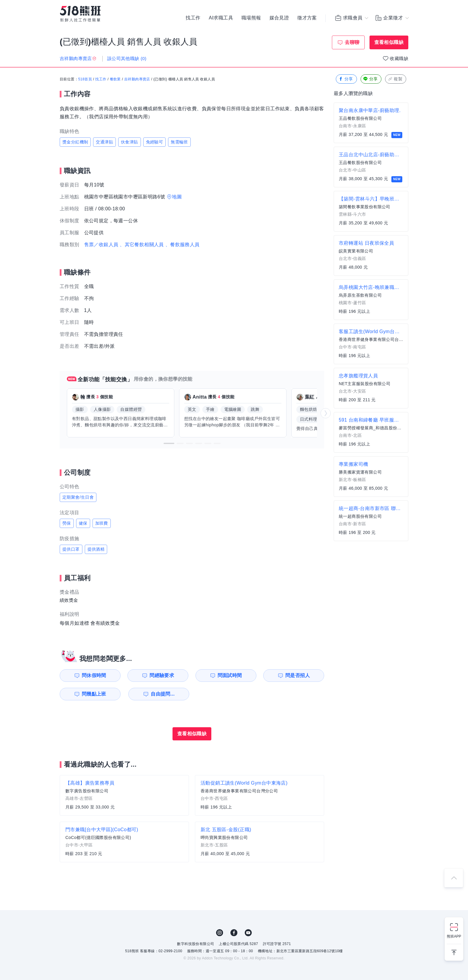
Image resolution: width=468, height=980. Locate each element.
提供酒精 (96, 549)
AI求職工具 (221, 18)
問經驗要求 (162, 675)
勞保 (67, 523)
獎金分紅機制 (75, 142)
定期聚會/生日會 (78, 497)
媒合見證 (279, 18)
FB (234, 933)
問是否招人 (298, 675)
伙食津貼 (130, 142)
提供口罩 (71, 549)
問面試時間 (230, 675)
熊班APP (454, 936)
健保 (83, 523)
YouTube (248, 933)
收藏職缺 (399, 58)
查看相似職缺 (389, 42)
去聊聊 (352, 42)
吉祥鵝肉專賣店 (137, 79)
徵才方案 (307, 18)
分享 (346, 79)
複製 (395, 79)
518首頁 (85, 79)
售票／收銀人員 (101, 245)
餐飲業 (115, 79)
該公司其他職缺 (127, 58)
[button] (169, 443)
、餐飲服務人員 (183, 245)
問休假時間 (94, 675)
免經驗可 (155, 142)
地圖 (177, 197)
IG (220, 933)
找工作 (193, 18)
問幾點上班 (94, 694)
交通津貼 (104, 142)
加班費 (102, 523)
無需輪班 (179, 142)
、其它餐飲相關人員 (142, 245)
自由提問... (163, 694)
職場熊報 (251, 18)
